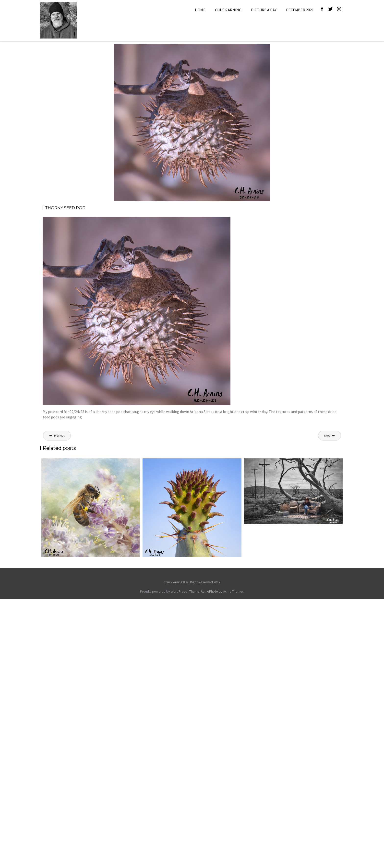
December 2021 (300, 10)
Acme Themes (234, 591)
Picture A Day (264, 10)
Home (200, 10)
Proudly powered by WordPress (164, 591)
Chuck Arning (228, 10)
